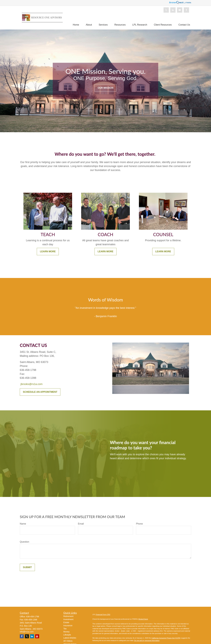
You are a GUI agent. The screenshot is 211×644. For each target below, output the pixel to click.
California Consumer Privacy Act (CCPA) (166, 638)
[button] (76, 25)
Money (67, 632)
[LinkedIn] (173, 10)
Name (23, 524)
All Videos (68, 641)
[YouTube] (180, 10)
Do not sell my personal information (147, 640)
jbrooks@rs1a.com (32, 384)
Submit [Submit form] (27, 567)
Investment (68, 619)
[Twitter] (166, 10)
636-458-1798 (33, 617)
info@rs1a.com (27, 632)
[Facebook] (186, 10)
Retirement (68, 616)
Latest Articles (70, 638)
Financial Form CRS (103, 615)
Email (81, 524)
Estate (66, 622)
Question (24, 542)
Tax (65, 629)
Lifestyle (67, 635)
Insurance (68, 626)
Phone (139, 524)
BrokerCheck (143, 619)
